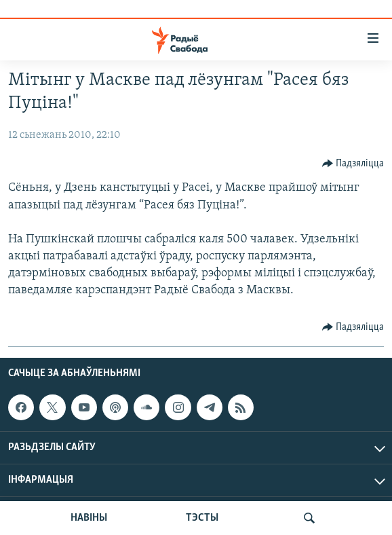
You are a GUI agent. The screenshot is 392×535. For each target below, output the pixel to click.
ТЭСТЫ (202, 518)
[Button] (353, 164)
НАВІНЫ (89, 518)
